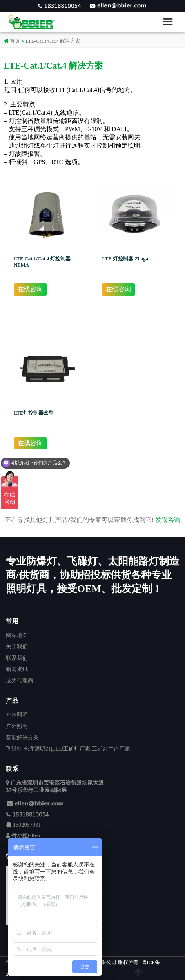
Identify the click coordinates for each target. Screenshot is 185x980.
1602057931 (27, 825)
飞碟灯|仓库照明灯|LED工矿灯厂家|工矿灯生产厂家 (68, 749)
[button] (171, 22)
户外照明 (17, 726)
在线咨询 (30, 289)
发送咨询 (168, 520)
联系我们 (17, 658)
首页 (12, 41)
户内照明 (17, 715)
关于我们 (17, 646)
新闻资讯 (17, 669)
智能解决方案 (22, 737)
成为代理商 (20, 680)
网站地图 (17, 635)
